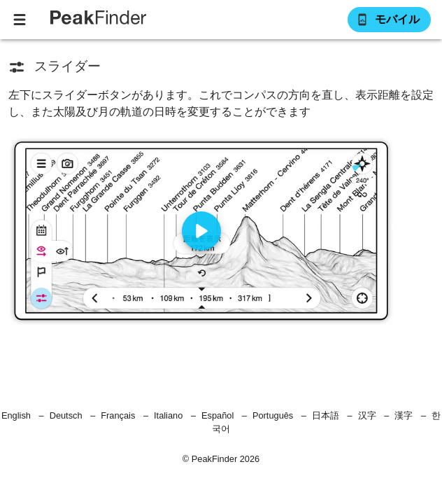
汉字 (367, 415)
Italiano (168, 415)
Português (273, 415)
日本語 (326, 415)
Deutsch (66, 415)
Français (118, 415)
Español (218, 415)
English (16, 415)
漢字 (404, 415)
